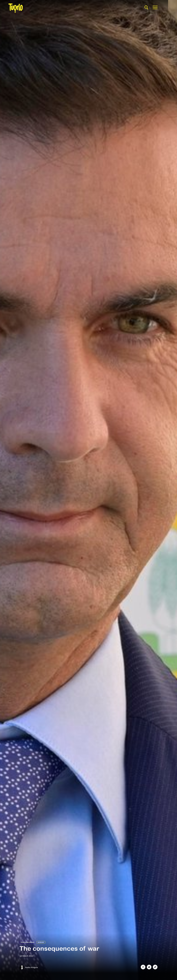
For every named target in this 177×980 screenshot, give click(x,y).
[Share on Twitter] (149, 967)
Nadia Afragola (31, 967)
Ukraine (41, 942)
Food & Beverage (28, 942)
